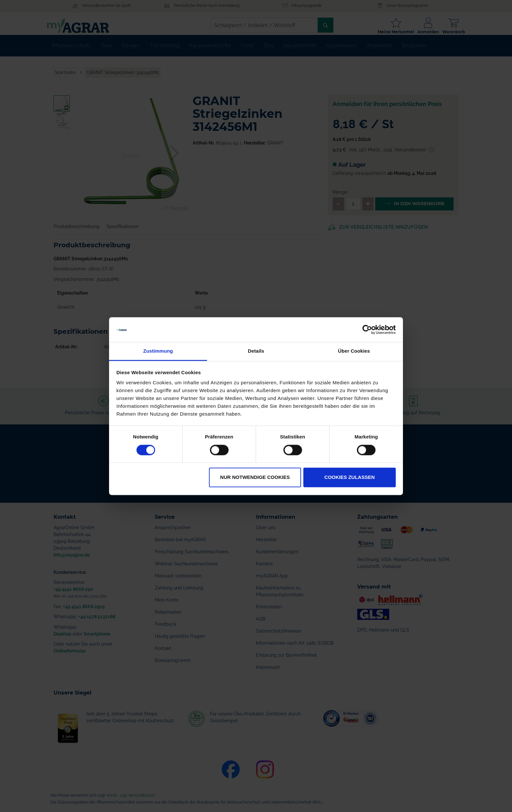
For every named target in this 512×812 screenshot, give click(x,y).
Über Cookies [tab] (354, 351)
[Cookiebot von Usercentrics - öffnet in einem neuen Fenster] (367, 329)
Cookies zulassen (349, 477)
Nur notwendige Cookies (255, 477)
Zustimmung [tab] (158, 351)
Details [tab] (256, 351)
